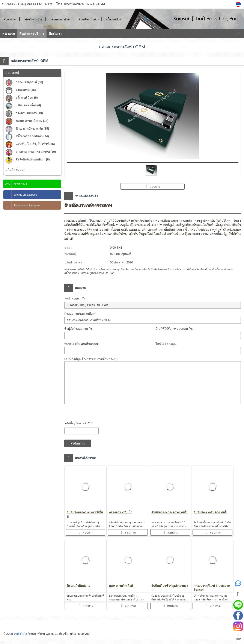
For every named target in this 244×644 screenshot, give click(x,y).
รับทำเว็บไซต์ (23, 634)
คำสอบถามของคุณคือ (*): (81, 314)
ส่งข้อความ (78, 443)
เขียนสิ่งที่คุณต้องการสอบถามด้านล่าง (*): (91, 359)
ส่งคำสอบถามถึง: (75, 298)
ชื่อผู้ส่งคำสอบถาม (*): (79, 329)
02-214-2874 (74, 4)
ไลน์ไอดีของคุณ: (166, 344)
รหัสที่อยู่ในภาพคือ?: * (78, 423)
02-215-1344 (95, 4)
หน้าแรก (9, 34)
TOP (238, 637)
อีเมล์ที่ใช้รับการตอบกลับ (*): (174, 329)
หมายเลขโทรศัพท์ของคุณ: (82, 344)
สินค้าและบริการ (32, 34)
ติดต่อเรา (55, 34)
